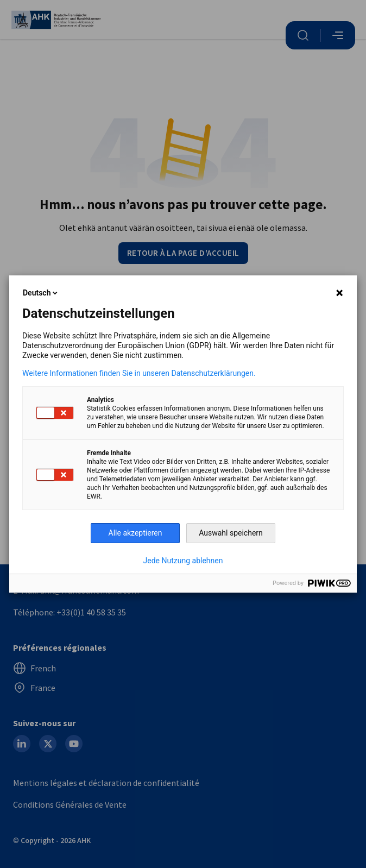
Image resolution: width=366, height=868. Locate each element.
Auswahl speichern (231, 533)
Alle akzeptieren (135, 533)
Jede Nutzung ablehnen (183, 561)
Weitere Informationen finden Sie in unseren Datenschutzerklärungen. (139, 373)
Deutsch (41, 293)
